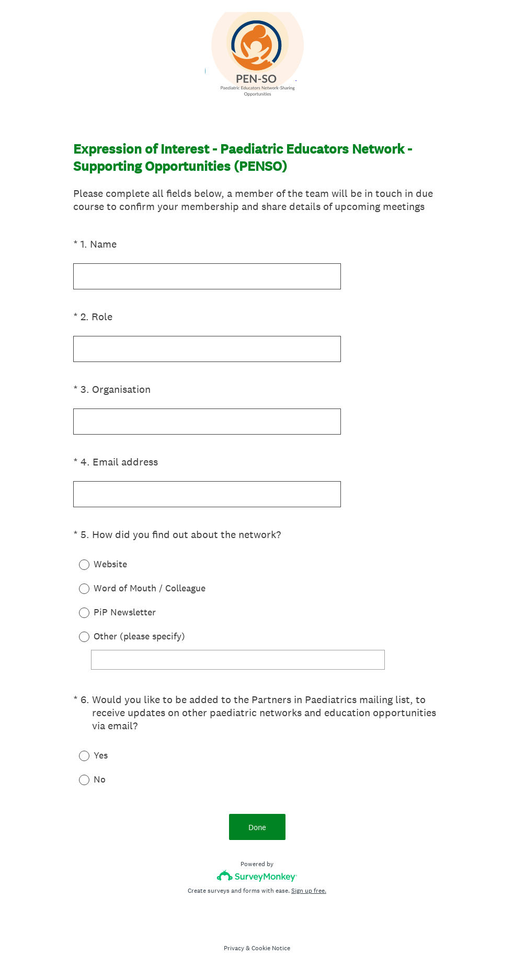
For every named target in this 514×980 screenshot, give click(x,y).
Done (257, 827)
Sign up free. (309, 891)
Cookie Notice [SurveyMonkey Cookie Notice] (271, 948)
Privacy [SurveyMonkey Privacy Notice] (234, 948)
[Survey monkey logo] (257, 876)
